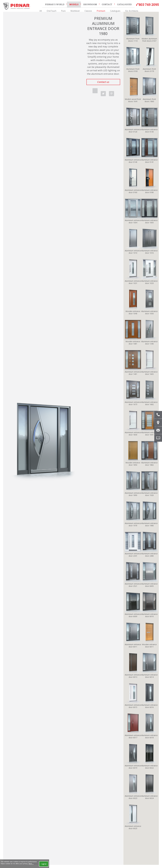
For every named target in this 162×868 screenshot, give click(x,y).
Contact (105, 4)
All (51, 9)
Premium (95, 9)
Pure (67, 9)
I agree (44, 864)
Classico (85, 9)
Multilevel (75, 9)
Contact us (103, 82)
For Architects (118, 9)
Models (73, 4)
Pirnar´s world (54, 4)
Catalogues (105, 9)
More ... (31, 864)
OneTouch (59, 9)
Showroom (89, 4)
